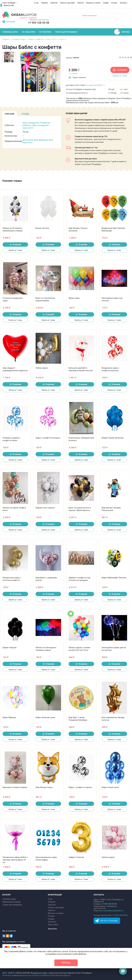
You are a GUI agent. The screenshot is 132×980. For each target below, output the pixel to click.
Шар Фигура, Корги (44, 787)
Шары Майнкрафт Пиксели (114, 578)
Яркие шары (74, 298)
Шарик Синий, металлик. (113, 438)
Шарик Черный (9, 648)
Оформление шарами (11, 902)
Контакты (123, 3)
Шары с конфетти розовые (48, 438)
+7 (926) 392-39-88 (120, 915)
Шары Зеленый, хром (45, 717)
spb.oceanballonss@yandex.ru (111, 911)
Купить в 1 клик (120, 76)
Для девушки (41, 140)
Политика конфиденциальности (16, 975)
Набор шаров (42, 368)
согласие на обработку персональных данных (51, 975)
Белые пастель (42, 228)
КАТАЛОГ (7, 895)
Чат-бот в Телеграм (109, 921)
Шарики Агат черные (45, 508)
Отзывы (114, 3)
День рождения (31, 123)
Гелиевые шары (9, 899)
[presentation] (10, 114)
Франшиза (52, 929)
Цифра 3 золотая (76, 857)
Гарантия (54, 3)
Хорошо (66, 963)
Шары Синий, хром (110, 787)
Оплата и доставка (67, 3)
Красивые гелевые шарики (15, 787)
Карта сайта (53, 925)
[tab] (10, 114)
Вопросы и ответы (93, 3)
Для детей (28, 140)
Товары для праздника (12, 905)
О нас (36, 3)
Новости (81, 3)
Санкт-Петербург (9, 3)
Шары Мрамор (9, 717)
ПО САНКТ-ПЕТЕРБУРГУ (95, 85)
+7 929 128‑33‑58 (39, 23)
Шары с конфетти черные (80, 787)
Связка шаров (108, 857)
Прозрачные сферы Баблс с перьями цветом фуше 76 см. (15, 860)
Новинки (45, 3)
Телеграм (10, 22)
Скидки (106, 3)
